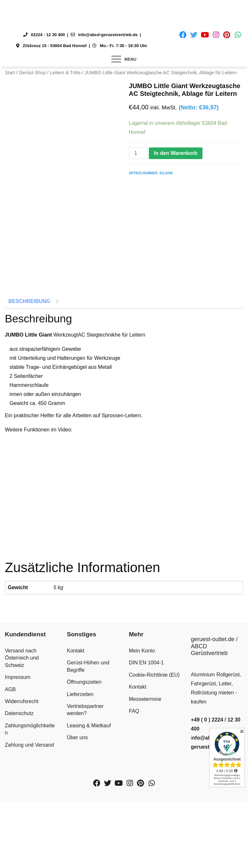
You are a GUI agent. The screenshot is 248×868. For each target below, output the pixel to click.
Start (10, 73)
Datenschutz (19, 779)
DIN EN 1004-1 (146, 728)
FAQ (134, 777)
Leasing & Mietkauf (89, 791)
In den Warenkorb (176, 153)
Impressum (18, 743)
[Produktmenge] (138, 153)
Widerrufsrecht (22, 767)
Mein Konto (142, 717)
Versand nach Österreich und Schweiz (22, 724)
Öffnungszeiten (84, 748)
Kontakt (76, 717)
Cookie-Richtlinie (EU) (154, 741)
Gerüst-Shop (32, 73)
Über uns (77, 803)
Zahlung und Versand (29, 810)
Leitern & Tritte (65, 73)
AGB (10, 755)
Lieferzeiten (80, 760)
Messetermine (145, 765)
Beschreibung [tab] (29, 367)
